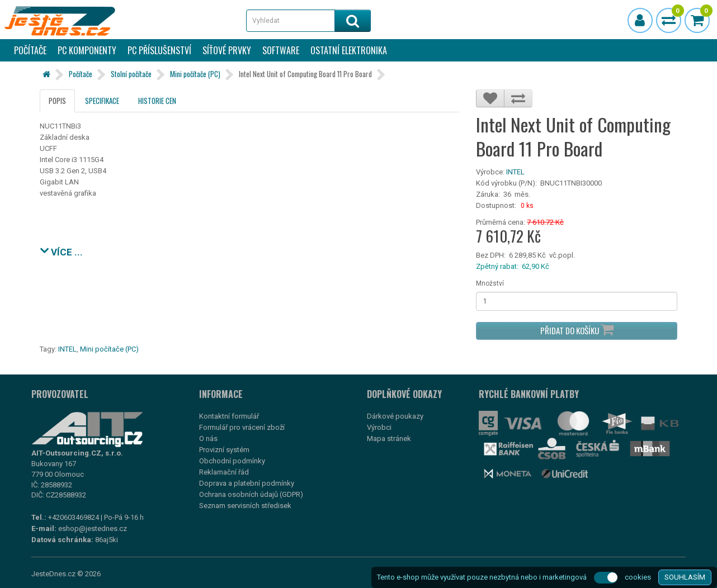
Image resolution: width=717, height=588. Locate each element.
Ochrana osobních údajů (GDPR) (251, 494)
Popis (57, 101)
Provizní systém (224, 450)
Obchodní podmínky (232, 461)
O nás (208, 438)
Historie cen (157, 101)
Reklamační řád (224, 472)
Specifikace (102, 101)
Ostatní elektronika (349, 50)
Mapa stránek (389, 438)
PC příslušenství (159, 50)
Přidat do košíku (577, 329)
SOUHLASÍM (685, 577)
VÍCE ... (61, 251)
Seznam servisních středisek (245, 506)
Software (281, 50)
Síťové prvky (227, 50)
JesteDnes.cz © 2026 (66, 574)
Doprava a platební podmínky (247, 483)
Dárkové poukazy (395, 416)
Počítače (30, 50)
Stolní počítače (131, 74)
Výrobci (379, 427)
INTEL (515, 172)
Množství (490, 283)
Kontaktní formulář (229, 416)
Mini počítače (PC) (195, 74)
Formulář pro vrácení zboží (242, 427)
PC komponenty (87, 50)
